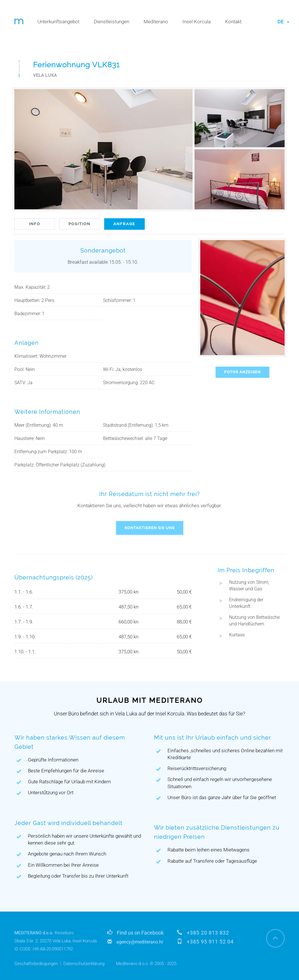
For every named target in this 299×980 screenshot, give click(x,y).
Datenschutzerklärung (84, 964)
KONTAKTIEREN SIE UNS (150, 528)
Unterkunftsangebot (58, 22)
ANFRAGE (124, 224)
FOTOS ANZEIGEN (242, 372)
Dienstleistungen (112, 22)
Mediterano (156, 22)
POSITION (79, 224)
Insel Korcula (197, 22)
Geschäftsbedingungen (36, 964)
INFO (35, 224)
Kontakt (233, 22)
